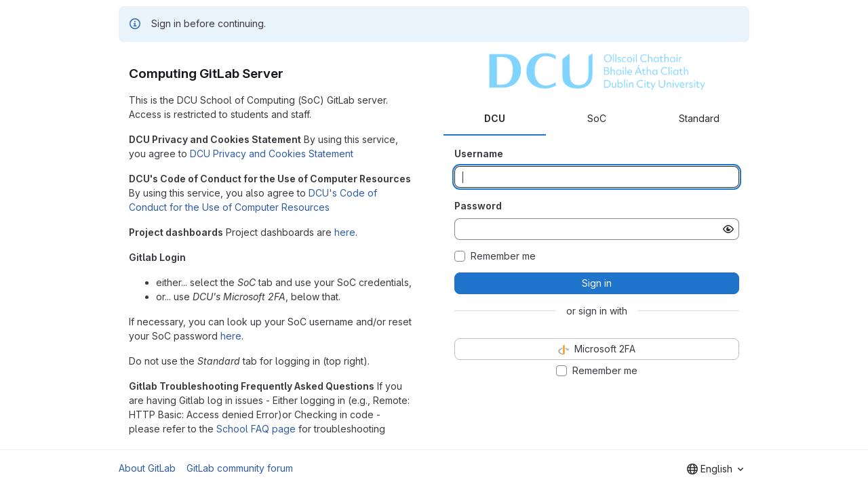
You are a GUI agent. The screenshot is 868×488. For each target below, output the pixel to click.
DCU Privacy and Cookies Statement (272, 154)
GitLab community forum (240, 468)
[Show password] (728, 229)
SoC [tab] (597, 118)
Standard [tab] (699, 118)
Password (478, 206)
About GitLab (147, 468)
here (345, 232)
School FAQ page (256, 429)
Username (479, 154)
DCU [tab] (495, 118)
